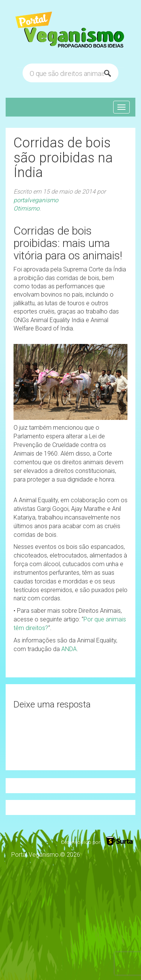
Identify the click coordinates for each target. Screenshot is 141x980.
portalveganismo (36, 200)
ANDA (69, 649)
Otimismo (27, 208)
